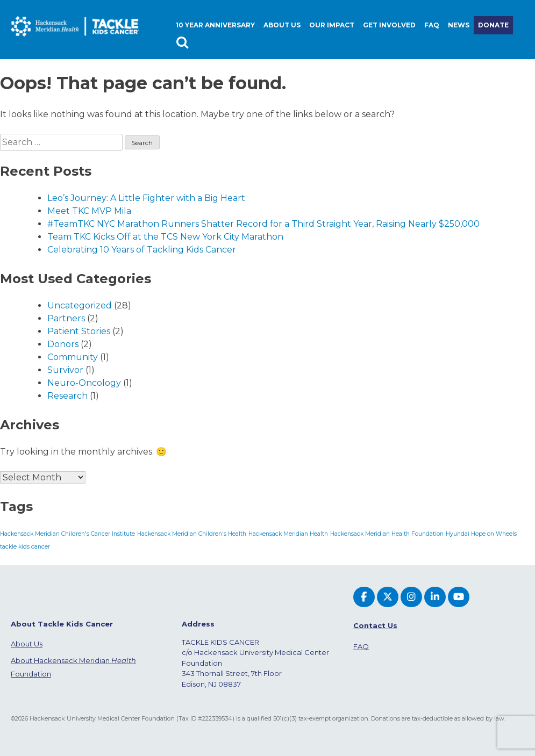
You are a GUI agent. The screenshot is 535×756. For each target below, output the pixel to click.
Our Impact (332, 25)
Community (73, 357)
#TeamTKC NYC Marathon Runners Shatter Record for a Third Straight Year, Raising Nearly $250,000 (263, 224)
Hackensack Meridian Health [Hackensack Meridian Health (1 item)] (288, 534)
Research (67, 396)
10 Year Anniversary (215, 25)
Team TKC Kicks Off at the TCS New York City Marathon (165, 237)
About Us (27, 644)
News (459, 25)
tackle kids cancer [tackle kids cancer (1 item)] (25, 547)
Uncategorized (80, 305)
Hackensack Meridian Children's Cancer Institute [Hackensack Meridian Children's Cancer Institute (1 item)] (67, 534)
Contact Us (375, 625)
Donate (493, 25)
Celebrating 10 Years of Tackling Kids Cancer (142, 250)
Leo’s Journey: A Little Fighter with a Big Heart (146, 198)
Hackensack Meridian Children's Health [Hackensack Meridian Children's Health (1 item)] (192, 534)
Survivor (65, 370)
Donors (63, 344)
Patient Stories (79, 331)
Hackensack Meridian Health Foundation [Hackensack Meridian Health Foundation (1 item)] (387, 534)
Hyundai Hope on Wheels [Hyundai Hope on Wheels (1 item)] (481, 534)
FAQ (432, 25)
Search (184, 44)
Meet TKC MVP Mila (89, 211)
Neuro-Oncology (84, 383)
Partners (66, 318)
